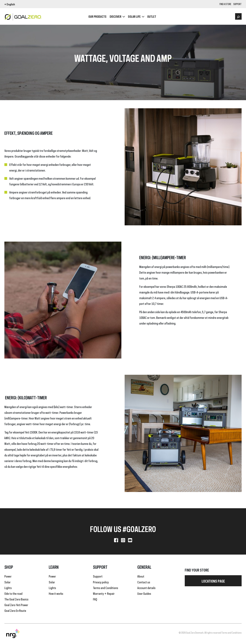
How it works (56, 593)
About (141, 576)
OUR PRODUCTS (97, 16)
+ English (10, 4)
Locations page (213, 581)
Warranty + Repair (104, 593)
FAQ (95, 599)
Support (98, 576)
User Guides (144, 593)
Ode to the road (13, 593)
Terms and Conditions (106, 588)
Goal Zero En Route (15, 610)
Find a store (225, 4)
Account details (146, 588)
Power (8, 576)
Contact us (144, 582)
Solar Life (134, 16)
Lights (8, 588)
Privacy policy (101, 582)
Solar (7, 582)
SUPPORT (237, 4)
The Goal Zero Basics (16, 599)
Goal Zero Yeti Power (16, 605)
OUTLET (152, 16)
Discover (116, 16)
